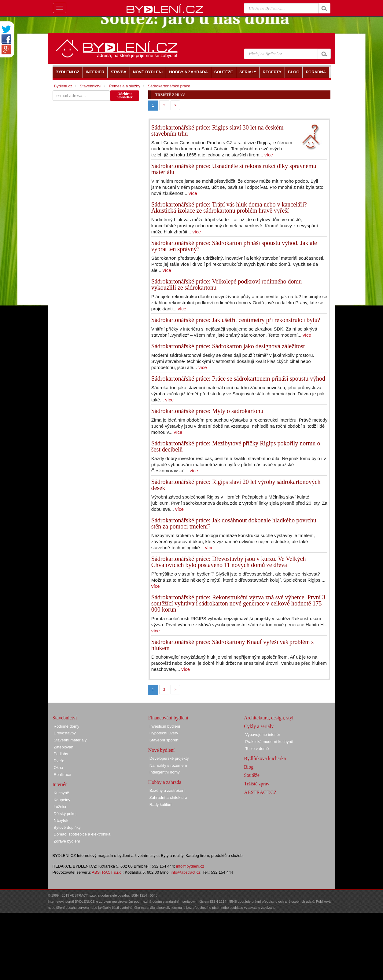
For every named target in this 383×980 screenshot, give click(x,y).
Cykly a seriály (259, 726)
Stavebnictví (91, 86)
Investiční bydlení (165, 726)
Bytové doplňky (67, 827)
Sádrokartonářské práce (169, 86)
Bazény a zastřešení (168, 790)
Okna (59, 768)
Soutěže (252, 775)
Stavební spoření (164, 740)
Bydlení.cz (63, 86)
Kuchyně (62, 793)
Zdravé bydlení (67, 841)
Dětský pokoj (65, 814)
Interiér (60, 784)
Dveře (59, 761)
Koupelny (62, 800)
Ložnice (61, 807)
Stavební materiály (70, 740)
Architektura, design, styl (269, 718)
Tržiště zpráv (257, 784)
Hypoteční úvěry (164, 733)
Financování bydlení (168, 718)
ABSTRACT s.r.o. (107, 872)
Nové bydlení (162, 750)
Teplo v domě (257, 749)
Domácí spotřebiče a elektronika (82, 834)
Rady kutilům (161, 804)
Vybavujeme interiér (263, 735)
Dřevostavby (65, 733)
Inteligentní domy (165, 772)
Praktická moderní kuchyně (269, 742)
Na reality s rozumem (168, 765)
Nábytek (61, 820)
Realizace (63, 775)
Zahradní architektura (168, 797)
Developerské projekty (169, 758)
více (269, 155)
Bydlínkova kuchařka (265, 758)
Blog (249, 767)
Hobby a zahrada (165, 782)
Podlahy (61, 754)
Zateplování (64, 747)
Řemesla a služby (125, 86)
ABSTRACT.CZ (260, 792)
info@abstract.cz (186, 872)
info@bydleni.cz (190, 866)
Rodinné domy (67, 726)
